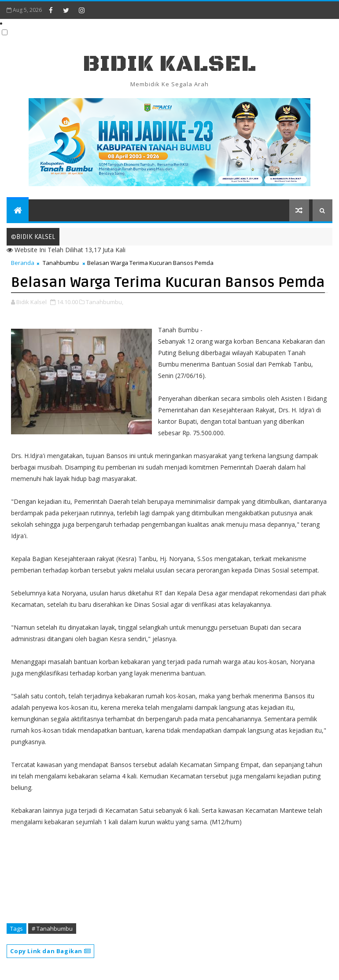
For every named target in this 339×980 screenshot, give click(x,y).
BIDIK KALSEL (169, 64)
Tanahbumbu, (105, 302)
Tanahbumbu (61, 263)
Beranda (23, 263)
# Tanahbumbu (52, 929)
